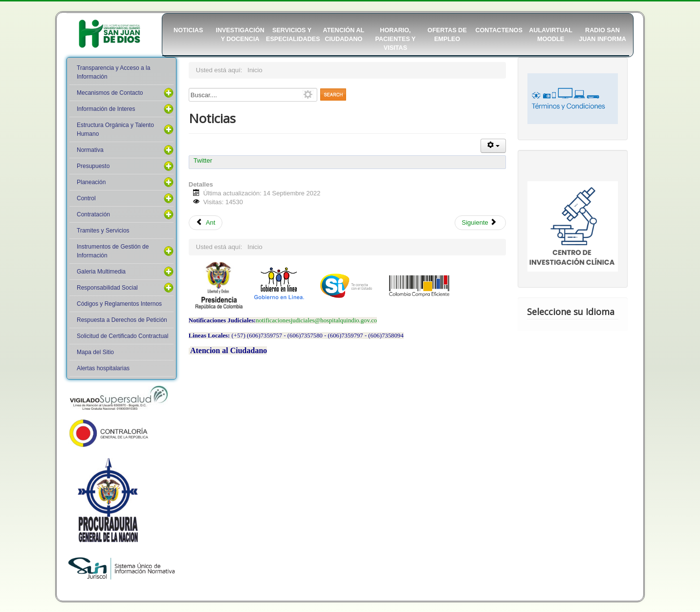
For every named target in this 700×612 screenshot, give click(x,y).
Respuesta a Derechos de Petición (122, 320)
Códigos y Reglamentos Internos (119, 304)
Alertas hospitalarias (103, 368)
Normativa (90, 150)
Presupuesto (93, 166)
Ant (206, 222)
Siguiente (480, 222)
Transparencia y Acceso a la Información (113, 72)
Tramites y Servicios (103, 231)
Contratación (93, 214)
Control (86, 198)
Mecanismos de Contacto (110, 93)
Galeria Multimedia (101, 272)
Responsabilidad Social (107, 288)
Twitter (203, 160)
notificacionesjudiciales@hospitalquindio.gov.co (316, 320)
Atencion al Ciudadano (229, 350)
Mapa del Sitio (95, 352)
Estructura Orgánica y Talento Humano (115, 129)
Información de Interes (106, 109)
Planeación (91, 182)
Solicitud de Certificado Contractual (122, 336)
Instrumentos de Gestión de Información (113, 251)
